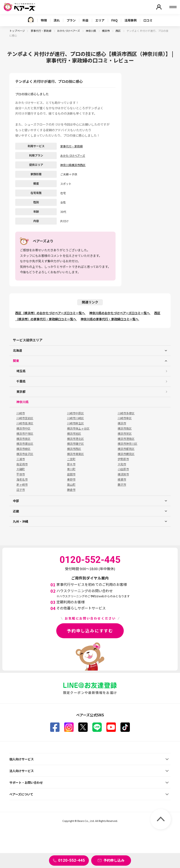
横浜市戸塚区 (25, 434)
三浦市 (21, 459)
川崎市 (21, 413)
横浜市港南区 (126, 439)
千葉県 (21, 381)
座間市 (71, 474)
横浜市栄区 (125, 434)
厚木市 (71, 464)
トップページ (17, 31)
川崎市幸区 (125, 418)
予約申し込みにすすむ (90, 631)
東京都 (21, 392)
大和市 (122, 464)
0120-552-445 (71, 860)
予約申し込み (114, 860)
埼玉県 (21, 371)
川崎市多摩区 (126, 413)
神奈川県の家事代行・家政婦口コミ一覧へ (110, 319)
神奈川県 (91, 31)
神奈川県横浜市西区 (73, 165)
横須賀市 (123, 474)
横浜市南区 (125, 428)
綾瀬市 (122, 479)
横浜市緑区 (23, 449)
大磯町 (21, 469)
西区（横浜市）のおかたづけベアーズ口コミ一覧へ (50, 313)
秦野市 (71, 479)
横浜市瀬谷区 (25, 444)
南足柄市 (22, 464)
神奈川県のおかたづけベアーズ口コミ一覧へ (120, 313)
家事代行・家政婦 (41, 31)
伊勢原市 (123, 459)
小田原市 (123, 469)
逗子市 (21, 490)
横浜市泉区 (23, 439)
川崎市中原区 (75, 413)
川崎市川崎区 (75, 418)
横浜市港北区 (75, 439)
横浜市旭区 (74, 434)
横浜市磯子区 (75, 444)
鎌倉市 (71, 490)
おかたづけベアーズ (69, 31)
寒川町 (71, 469)
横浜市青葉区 (75, 454)
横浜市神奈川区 (127, 444)
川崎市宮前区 (25, 418)
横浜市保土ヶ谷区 (78, 428)
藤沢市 (122, 485)
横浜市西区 (74, 449)
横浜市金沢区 (25, 454)
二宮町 (71, 459)
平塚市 (21, 474)
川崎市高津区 (25, 423)
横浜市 (106, 31)
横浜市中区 (23, 428)
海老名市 (22, 479)
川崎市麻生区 (75, 423)
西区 (118, 31)
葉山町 (71, 485)
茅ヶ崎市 (22, 485)
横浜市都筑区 (126, 449)
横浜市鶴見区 (126, 454)
